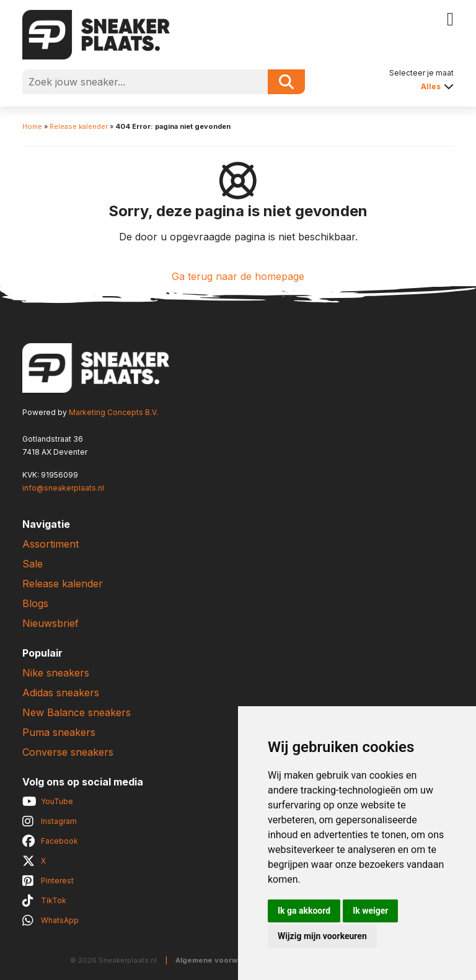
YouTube (57, 801)
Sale (33, 564)
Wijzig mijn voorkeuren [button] (322, 936)
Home (32, 126)
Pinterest (57, 881)
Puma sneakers (59, 732)
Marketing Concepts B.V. (113, 412)
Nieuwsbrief (51, 623)
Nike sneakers (56, 673)
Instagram (59, 821)
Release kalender (79, 126)
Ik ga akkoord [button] (304, 911)
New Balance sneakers (77, 712)
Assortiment (51, 544)
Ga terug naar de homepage (238, 276)
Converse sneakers (68, 752)
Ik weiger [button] (370, 911)
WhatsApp (60, 920)
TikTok (54, 900)
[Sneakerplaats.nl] (96, 33)
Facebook (59, 841)
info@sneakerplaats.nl (63, 488)
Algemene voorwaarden (220, 960)
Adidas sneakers (61, 693)
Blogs (35, 603)
